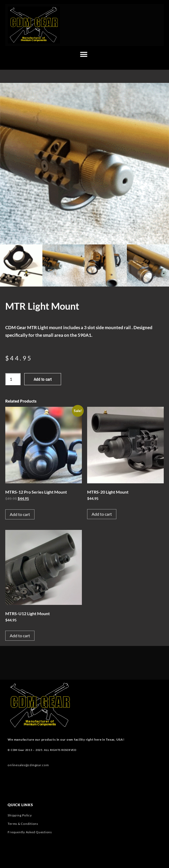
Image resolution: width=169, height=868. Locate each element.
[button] (84, 55)
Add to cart (43, 379)
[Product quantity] (13, 379)
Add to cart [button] (20, 514)
